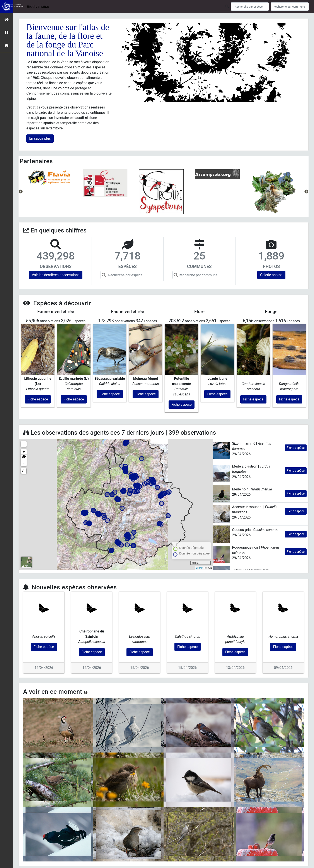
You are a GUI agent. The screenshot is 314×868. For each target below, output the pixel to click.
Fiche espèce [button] (38, 381)
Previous (21, 192)
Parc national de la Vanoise (143, 855)
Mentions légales (201, 855)
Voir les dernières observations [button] (56, 275)
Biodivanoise (38, 6)
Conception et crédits (175, 855)
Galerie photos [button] (271, 275)
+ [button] (24, 434)
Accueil (120, 855)
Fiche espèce (296, 430)
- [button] (24, 445)
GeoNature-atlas (146, 865)
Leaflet (200, 550)
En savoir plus (40, 138)
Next (306, 192)
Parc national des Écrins (193, 865)
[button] (24, 439)
